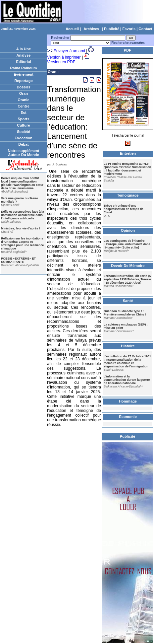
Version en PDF (61, 62)
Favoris (129, 29)
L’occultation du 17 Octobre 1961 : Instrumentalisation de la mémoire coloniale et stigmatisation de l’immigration (127, 361)
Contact (145, 29)
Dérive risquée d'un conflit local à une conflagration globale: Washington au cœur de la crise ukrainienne (22, 183)
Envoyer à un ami (69, 51)
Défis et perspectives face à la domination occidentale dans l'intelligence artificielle (22, 215)
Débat (24, 144)
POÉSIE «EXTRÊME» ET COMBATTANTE (18, 260)
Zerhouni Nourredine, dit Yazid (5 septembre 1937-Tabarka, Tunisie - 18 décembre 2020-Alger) (127, 279)
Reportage (23, 81)
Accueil (72, 29)
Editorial (23, 62)
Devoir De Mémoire (128, 266)
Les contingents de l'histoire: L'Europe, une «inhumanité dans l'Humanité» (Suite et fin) (127, 244)
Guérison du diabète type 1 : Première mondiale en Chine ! (125, 313)
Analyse (23, 55)
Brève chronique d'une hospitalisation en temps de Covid (124, 209)
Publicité (112, 29)
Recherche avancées (128, 43)
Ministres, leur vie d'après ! (20, 228)
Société (24, 132)
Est (24, 113)
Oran (23, 93)
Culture (24, 125)
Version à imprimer (64, 57)
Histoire (128, 346)
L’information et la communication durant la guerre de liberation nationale (127, 380)
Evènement (24, 74)
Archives (91, 29)
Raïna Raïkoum (23, 68)
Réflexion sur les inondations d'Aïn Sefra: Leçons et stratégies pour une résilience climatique (22, 243)
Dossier (23, 87)
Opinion (128, 230)
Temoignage (128, 195)
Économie (128, 417)
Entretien (128, 153)
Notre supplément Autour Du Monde (23, 153)
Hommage (128, 401)
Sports (24, 119)
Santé (128, 301)
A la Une (23, 49)
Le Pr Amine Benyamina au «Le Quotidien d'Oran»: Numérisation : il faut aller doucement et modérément (127, 169)
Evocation (24, 138)
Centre (24, 106)
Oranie (24, 100)
